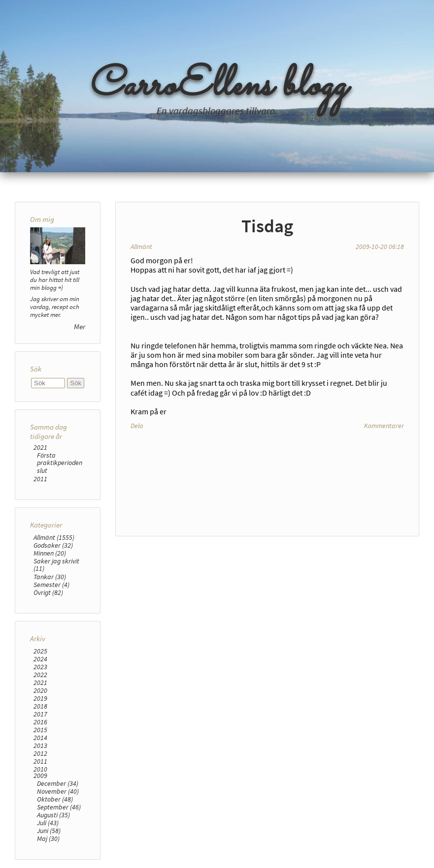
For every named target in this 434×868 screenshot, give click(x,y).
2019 (40, 698)
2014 (40, 738)
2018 (40, 706)
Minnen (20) (50, 553)
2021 (40, 447)
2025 (40, 651)
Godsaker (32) (53, 545)
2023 (40, 667)
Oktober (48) (55, 799)
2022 (40, 675)
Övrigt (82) (48, 592)
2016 (40, 722)
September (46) (59, 807)
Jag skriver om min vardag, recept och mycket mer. (55, 307)
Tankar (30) (50, 577)
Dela (137, 426)
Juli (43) (48, 823)
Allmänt (141, 247)
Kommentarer (384, 426)
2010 (40, 769)
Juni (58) (49, 831)
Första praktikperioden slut (60, 463)
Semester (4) (51, 585)
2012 (40, 753)
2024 (40, 659)
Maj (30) (48, 838)
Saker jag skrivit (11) (56, 565)
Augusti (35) (53, 815)
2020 (40, 690)
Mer (80, 326)
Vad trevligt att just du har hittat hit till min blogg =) (55, 279)
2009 (40, 775)
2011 (40, 479)
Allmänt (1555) (54, 537)
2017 (40, 714)
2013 (40, 745)
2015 (40, 730)
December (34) (58, 783)
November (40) (58, 791)
